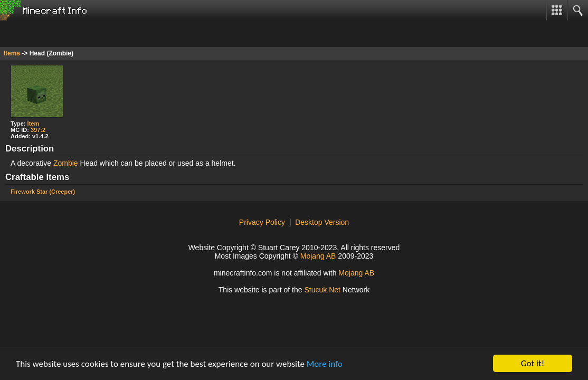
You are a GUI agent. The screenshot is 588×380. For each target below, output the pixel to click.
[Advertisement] (84, 34)
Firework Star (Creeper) (43, 192)
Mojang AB (318, 256)
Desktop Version (322, 222)
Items (12, 53)
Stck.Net (322, 290)
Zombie (66, 163)
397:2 (38, 130)
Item (34, 123)
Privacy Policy (262, 222)
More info (325, 364)
